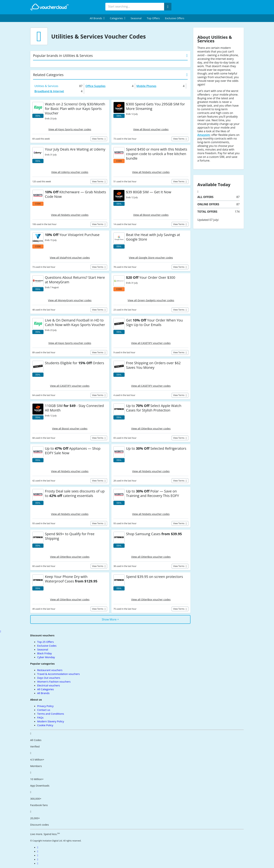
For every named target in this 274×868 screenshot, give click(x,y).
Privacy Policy (45, 706)
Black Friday (44, 653)
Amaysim (204, 135)
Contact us (44, 710)
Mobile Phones (146, 86)
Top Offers (153, 18)
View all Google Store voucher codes (151, 257)
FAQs (40, 717)
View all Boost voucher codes (151, 129)
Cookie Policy (45, 725)
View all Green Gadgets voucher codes (151, 300)
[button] (97, 18)
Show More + (110, 619)
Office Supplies (95, 86)
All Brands (43, 693)
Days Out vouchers (49, 678)
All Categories (46, 689)
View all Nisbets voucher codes (151, 172)
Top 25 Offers (46, 642)
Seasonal (136, 18)
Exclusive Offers (175, 18)
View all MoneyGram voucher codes (70, 300)
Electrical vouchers (49, 685)
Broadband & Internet (49, 91)
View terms (98, 139)
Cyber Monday (46, 657)
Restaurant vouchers (50, 670)
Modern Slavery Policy (51, 721)
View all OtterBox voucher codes (151, 428)
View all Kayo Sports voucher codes (70, 129)
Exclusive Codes (47, 646)
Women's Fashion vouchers (54, 682)
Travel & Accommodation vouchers (58, 674)
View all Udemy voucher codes (70, 172)
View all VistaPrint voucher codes (70, 257)
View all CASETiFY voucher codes (151, 343)
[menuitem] (97, 18)
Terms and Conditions (51, 714)
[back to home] (49, 7)
